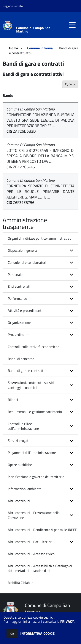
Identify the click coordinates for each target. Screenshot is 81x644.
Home (14, 48)
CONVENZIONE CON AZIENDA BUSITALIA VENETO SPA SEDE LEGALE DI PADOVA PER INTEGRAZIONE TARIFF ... (40, 120)
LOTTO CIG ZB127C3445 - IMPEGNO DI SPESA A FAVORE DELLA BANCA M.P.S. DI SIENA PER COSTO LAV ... (40, 156)
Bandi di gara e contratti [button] (26, 371)
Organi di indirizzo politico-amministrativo (40, 238)
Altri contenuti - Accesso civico (31, 554)
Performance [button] (17, 298)
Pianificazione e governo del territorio (36, 477)
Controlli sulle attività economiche (34, 347)
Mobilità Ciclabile (21, 583)
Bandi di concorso (21, 359)
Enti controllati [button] (19, 286)
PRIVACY (67, 621)
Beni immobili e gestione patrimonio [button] (35, 412)
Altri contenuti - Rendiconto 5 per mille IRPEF (42, 530)
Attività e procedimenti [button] (25, 310)
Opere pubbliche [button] (20, 465)
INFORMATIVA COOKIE (38, 633)
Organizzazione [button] (19, 323)
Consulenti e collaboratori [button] (27, 262)
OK (12, 634)
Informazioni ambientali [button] (26, 489)
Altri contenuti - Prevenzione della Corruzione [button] (34, 515)
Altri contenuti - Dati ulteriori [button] (30, 542)
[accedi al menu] (72, 25)
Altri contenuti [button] (19, 501)
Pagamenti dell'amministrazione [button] (32, 453)
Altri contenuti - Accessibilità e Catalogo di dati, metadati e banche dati (40, 568)
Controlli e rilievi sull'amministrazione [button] (23, 426)
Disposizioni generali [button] (23, 250)
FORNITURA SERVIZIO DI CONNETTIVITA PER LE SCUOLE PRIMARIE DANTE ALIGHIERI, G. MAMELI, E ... (40, 191)
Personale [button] (15, 275)
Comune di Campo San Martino (33, 29)
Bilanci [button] (13, 400)
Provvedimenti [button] (19, 335)
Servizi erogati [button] (19, 441)
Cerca (70, 84)
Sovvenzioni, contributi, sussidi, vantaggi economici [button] (32, 385)
